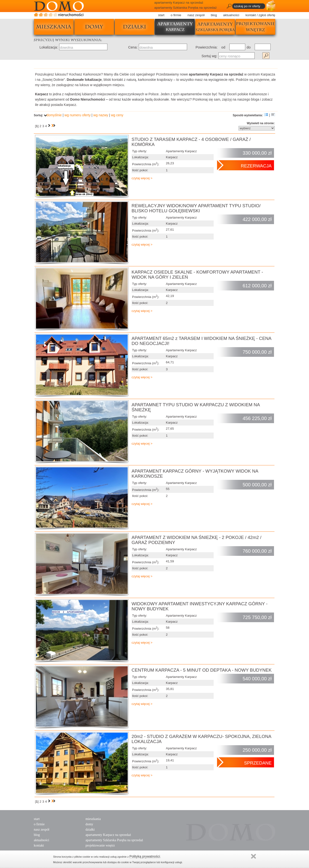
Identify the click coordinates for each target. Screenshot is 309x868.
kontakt (39, 845)
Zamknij (253, 856)
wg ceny (117, 115)
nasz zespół (196, 15)
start (161, 15)
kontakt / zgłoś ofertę (260, 15)
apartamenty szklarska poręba (215, 27)
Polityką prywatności (145, 856)
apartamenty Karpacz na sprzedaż (108, 835)
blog (214, 15)
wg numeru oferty (77, 115)
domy (94, 27)
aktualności (231, 15)
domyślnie (53, 115)
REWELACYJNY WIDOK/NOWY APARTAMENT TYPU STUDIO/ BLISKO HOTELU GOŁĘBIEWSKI (196, 208)
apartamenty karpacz (175, 27)
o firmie (176, 15)
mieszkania (54, 27)
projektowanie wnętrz (255, 27)
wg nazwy (101, 115)
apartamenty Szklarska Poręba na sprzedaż (114, 840)
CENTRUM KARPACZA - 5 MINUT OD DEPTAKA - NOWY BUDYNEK (202, 670)
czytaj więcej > (142, 178)
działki (134, 27)
